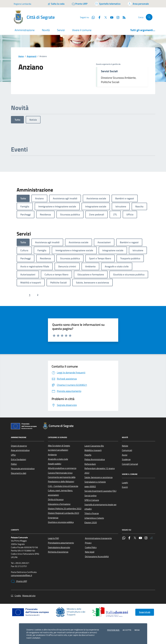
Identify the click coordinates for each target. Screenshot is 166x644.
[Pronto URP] (80, 4)
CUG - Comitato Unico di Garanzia (63, 486)
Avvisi (125, 455)
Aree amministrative (20, 450)
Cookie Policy (91, 547)
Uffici (13, 455)
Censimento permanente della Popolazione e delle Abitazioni (62, 479)
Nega (137, 630)
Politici (14, 464)
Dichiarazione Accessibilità (97, 556)
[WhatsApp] (92, 17)
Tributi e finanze (92, 513)
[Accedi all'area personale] (138, 4)
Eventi (125, 487)
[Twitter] (104, 17)
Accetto (127, 630)
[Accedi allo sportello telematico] (108, 4)
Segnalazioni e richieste (95, 482)
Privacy (88, 543)
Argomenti (32, 56)
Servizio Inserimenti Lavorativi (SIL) (100, 491)
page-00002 (90, 486)
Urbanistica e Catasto (94, 518)
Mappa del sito (29, 596)
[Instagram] (117, 17)
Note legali (90, 552)
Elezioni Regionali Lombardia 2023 (64, 513)
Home (21, 56)
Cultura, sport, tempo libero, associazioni (60, 493)
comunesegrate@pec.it (22, 575)
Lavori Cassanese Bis (94, 446)
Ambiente (52, 455)
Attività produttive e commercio (62, 468)
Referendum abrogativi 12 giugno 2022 (100, 471)
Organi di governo (19, 446)
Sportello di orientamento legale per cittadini (100, 507)
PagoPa (88, 455)
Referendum (90, 464)
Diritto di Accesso (56, 499)
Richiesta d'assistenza (58, 552)
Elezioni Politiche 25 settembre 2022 (65, 509)
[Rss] (123, 17)
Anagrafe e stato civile (58, 459)
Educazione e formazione (59, 504)
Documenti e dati (19, 473)
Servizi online (90, 496)
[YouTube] (111, 17)
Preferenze (113, 630)
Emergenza (53, 518)
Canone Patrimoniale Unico (60, 473)
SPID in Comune (92, 500)
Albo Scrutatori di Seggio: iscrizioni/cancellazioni (59, 448)
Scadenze (126, 459)
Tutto (17, 120)
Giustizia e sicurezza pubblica (61, 522)
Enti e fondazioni (18, 459)
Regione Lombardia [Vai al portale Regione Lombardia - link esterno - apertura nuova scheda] (22, 4)
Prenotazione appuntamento (61, 543)
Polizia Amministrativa (95, 459)
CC (12, 596)
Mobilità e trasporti (93, 450)
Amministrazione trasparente (98, 538)
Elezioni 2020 (91, 522)
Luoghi (125, 483)
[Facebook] (98, 17)
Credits (18, 596)
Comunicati (127, 450)
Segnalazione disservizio (59, 547)
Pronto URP (19, 581)
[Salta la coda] (56, 4)
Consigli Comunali (130, 464)
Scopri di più (145, 612)
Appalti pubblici (55, 464)
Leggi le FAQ (53, 538)
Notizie (33, 120)
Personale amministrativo (23, 469)
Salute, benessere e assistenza (98, 477)
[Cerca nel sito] (149, 17)
